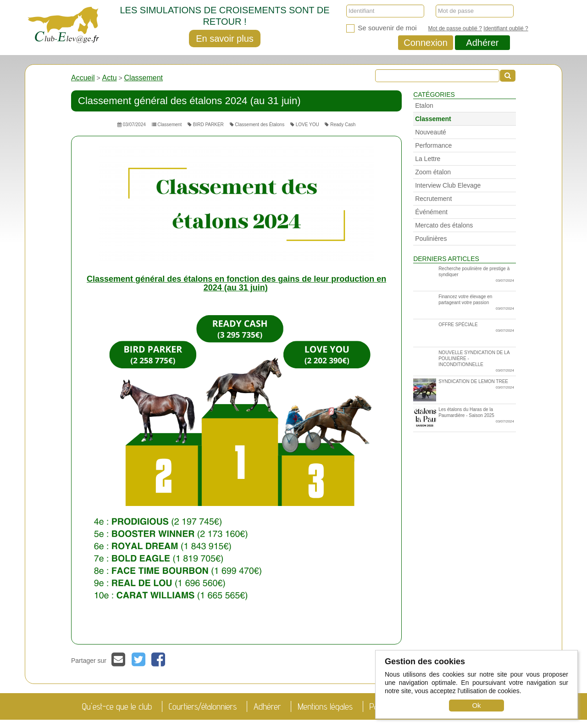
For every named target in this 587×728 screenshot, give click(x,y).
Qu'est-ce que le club (117, 706)
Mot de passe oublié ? (455, 28)
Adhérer (482, 43)
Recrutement (433, 199)
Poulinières (431, 239)
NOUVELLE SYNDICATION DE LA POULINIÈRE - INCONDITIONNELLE (476, 362)
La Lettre (428, 159)
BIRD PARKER (206, 125)
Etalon (424, 106)
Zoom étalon (433, 172)
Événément (431, 212)
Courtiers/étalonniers (203, 706)
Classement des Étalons (257, 125)
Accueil (83, 78)
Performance (433, 145)
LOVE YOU (305, 125)
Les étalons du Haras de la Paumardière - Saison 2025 (464, 418)
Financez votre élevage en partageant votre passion (476, 303)
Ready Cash (340, 125)
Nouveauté (431, 132)
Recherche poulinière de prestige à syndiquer (476, 275)
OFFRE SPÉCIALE (476, 328)
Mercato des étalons (444, 225)
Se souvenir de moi (382, 28)
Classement (144, 78)
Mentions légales (325, 706)
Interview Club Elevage (448, 185)
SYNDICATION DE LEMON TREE (464, 390)
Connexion (426, 43)
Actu (110, 78)
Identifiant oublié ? (506, 28)
